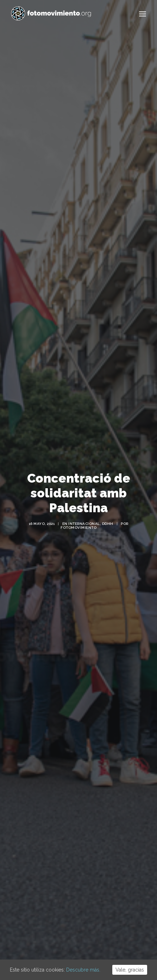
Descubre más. (83, 970)
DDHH (108, 503)
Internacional (84, 503)
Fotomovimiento (78, 507)
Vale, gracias (130, 970)
